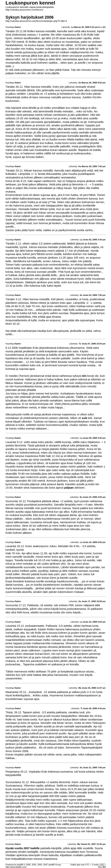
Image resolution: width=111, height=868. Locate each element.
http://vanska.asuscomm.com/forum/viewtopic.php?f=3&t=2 (36, 21)
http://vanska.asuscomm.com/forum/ (24, 10)
